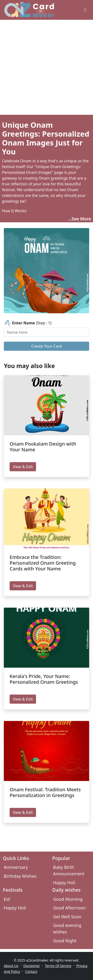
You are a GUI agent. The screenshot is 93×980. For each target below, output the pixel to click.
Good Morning (68, 899)
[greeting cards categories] (85, 10)
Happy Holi (64, 883)
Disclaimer (32, 966)
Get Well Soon (67, 917)
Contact (31, 971)
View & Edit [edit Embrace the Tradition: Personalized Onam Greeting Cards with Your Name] (23, 586)
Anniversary (16, 867)
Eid (7, 899)
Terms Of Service (58, 966)
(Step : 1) (28, 323)
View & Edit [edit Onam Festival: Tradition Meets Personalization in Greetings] (23, 812)
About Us (11, 966)
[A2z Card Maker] (29, 10)
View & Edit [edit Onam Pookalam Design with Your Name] (23, 467)
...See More (80, 219)
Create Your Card (46, 346)
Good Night (65, 941)
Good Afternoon (69, 908)
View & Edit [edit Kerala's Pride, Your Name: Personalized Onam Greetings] (23, 699)
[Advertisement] (45, 67)
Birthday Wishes (20, 876)
